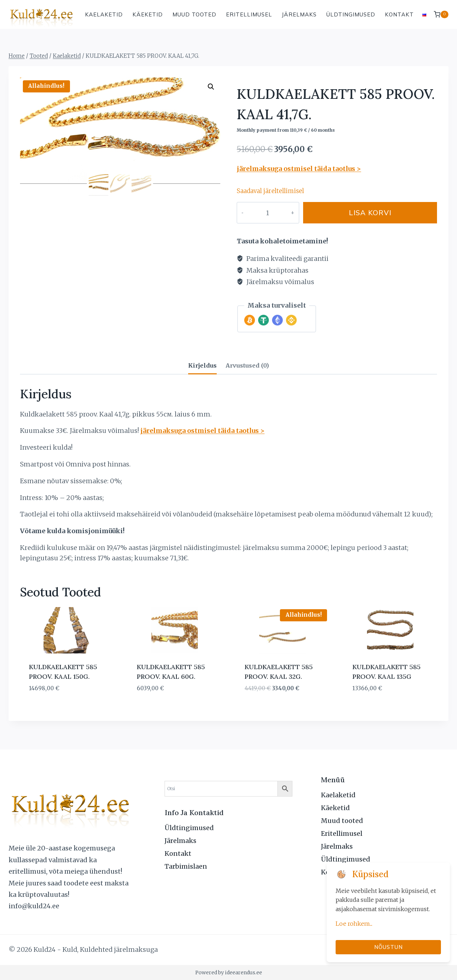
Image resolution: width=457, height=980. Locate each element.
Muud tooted (194, 14)
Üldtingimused (351, 14)
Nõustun (388, 947)
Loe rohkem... (354, 924)
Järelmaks (299, 14)
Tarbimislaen (186, 866)
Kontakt (399, 14)
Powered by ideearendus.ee (229, 973)
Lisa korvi (364, 213)
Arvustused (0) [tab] (247, 365)
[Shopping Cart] (441, 14)
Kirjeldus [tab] (202, 365)
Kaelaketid (104, 14)
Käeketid (148, 14)
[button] (211, 87)
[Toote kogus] (261, 213)
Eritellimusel (249, 14)
